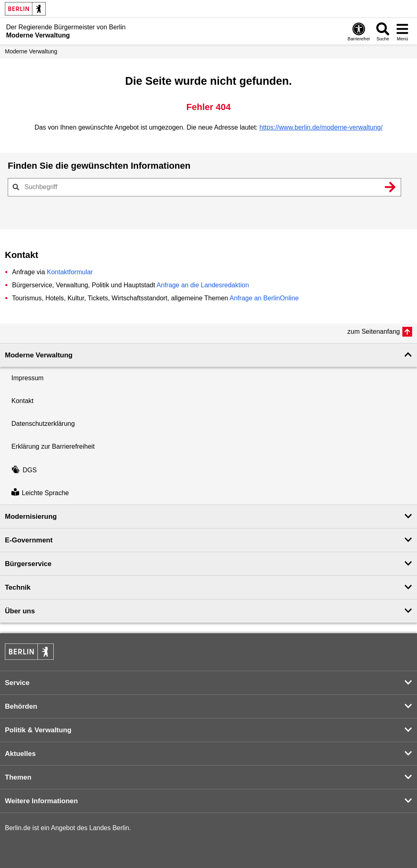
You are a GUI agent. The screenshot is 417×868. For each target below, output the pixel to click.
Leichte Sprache (40, 493)
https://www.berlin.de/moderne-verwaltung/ (321, 127)
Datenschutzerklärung (43, 424)
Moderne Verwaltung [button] (39, 355)
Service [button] (17, 683)
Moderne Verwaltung (31, 51)
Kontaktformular (70, 272)
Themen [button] (18, 777)
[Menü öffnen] (402, 31)
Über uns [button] (20, 611)
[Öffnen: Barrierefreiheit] (359, 31)
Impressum (27, 378)
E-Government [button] (29, 540)
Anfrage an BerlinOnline (264, 298)
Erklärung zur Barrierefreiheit (53, 446)
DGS (24, 470)
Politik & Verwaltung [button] (38, 730)
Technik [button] (18, 587)
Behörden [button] (21, 706)
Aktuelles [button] (20, 754)
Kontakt (22, 401)
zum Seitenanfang (374, 332)
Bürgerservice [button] (28, 564)
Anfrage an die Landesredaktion (203, 285)
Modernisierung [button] (31, 517)
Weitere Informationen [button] (41, 801)
